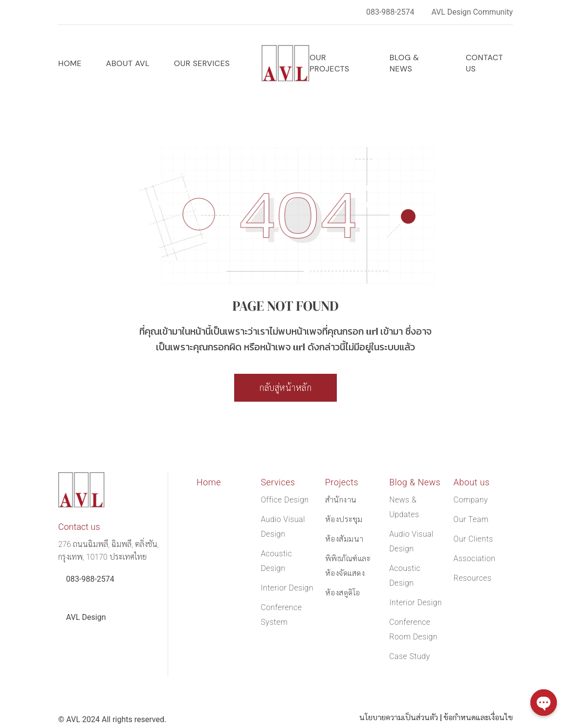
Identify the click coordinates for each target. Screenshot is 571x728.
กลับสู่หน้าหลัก (285, 388)
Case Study (410, 656)
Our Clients (473, 539)
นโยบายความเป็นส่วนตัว (397, 717)
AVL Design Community (472, 12)
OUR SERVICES (202, 63)
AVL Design (86, 617)
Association (475, 558)
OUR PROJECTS (329, 63)
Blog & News (405, 63)
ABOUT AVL (128, 63)
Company (471, 500)
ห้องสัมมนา (344, 539)
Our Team (471, 519)
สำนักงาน (341, 500)
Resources (473, 578)
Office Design (285, 500)
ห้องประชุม (344, 519)
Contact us (484, 63)
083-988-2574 (390, 12)
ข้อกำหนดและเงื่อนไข (478, 717)
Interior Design (287, 588)
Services (278, 482)
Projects (342, 482)
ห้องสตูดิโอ (343, 593)
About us (472, 482)
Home (70, 63)
